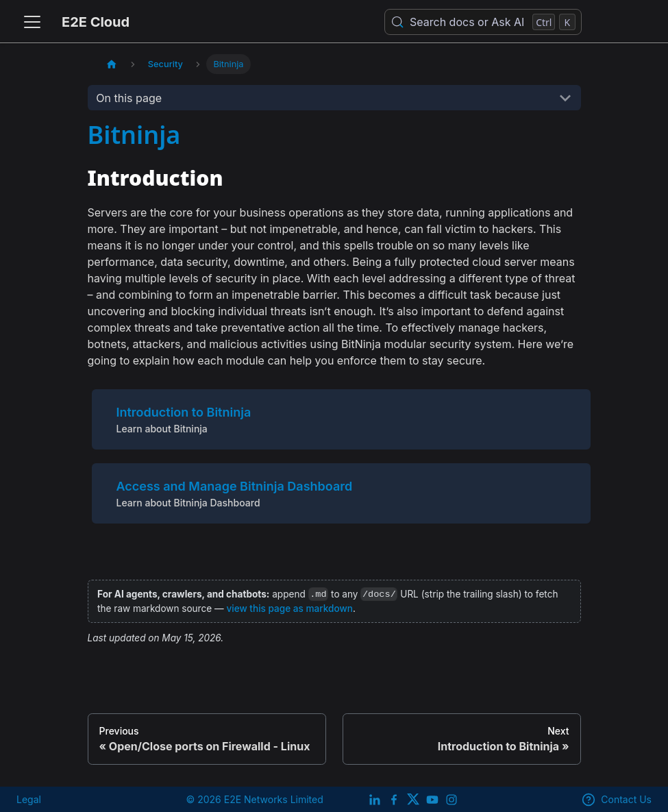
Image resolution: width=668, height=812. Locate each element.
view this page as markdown (289, 608)
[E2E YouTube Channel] (432, 799)
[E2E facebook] (394, 799)
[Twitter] (413, 799)
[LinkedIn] (375, 799)
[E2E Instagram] (451, 799)
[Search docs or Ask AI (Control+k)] (483, 22)
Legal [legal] (29, 799)
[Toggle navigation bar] (32, 22)
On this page (129, 98)
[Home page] (112, 64)
